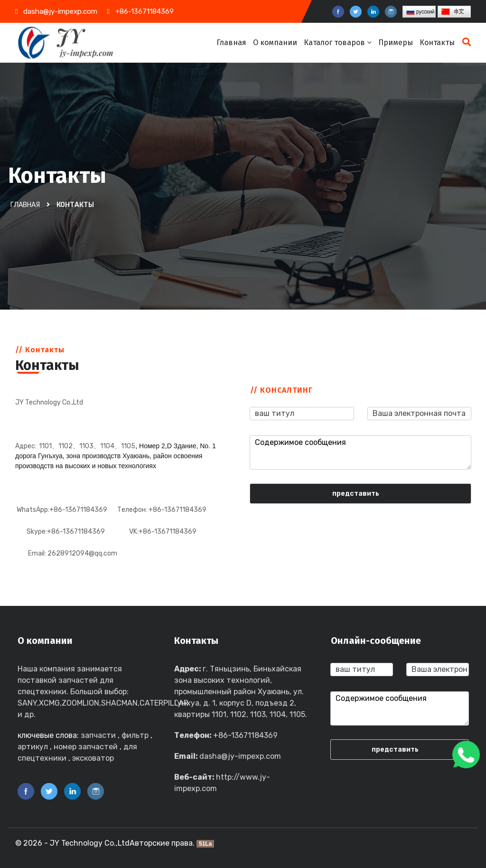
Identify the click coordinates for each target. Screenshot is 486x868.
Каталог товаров (338, 42)
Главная (231, 42)
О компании (275, 42)
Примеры (396, 42)
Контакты (437, 42)
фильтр (135, 735)
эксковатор (93, 758)
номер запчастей (86, 747)
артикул (33, 747)
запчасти (98, 735)
